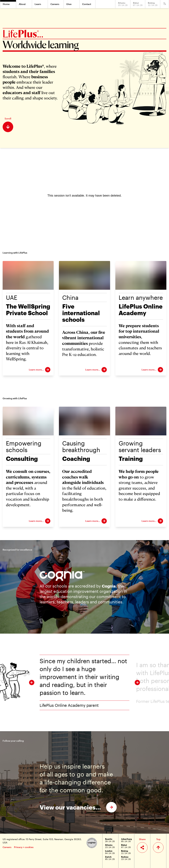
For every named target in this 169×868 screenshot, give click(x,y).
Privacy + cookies (24, 847)
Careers (7, 847)
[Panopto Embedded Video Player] (84, 196)
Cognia (109, 586)
